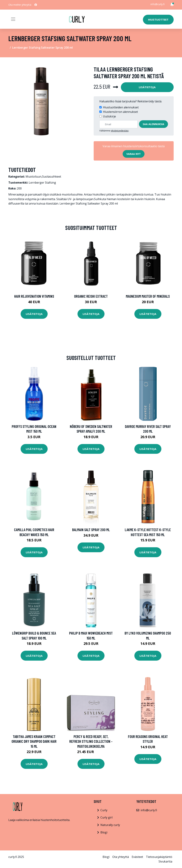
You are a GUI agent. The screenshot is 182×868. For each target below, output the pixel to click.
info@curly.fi (158, 4)
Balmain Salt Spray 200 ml (91, 530)
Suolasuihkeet (52, 177)
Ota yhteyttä (121, 857)
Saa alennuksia (153, 124)
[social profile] (36, 5)
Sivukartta (165, 861)
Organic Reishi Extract (91, 296)
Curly (104, 810)
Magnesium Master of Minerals (148, 296)
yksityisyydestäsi (120, 131)
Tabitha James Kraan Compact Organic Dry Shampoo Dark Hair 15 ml (34, 741)
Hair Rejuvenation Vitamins (34, 296)
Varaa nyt (134, 154)
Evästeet (137, 857)
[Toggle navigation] (13, 19)
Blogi (104, 832)
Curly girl (106, 817)
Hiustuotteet (158, 20)
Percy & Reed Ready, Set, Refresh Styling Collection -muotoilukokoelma (91, 741)
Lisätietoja (147, 87)
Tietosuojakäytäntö (159, 857)
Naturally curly (110, 825)
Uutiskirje (109, 116)
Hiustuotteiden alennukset (121, 107)
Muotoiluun (34, 177)
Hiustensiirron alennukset (120, 112)
